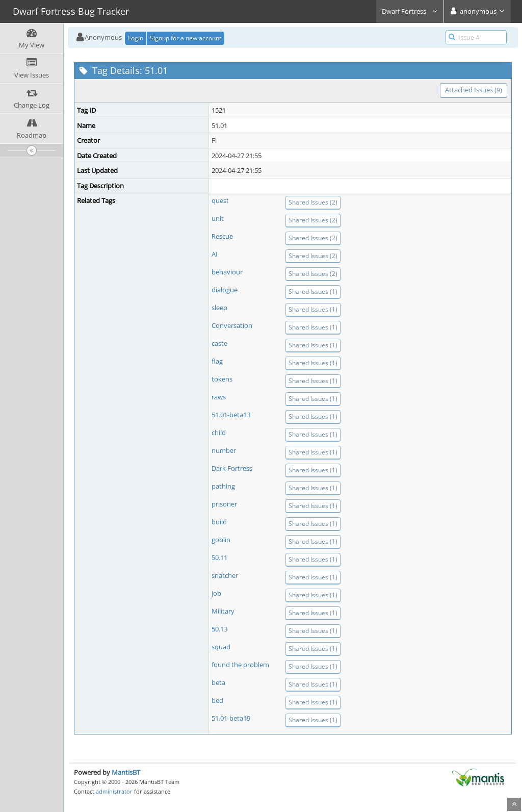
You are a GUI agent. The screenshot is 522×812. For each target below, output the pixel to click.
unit (218, 218)
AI (215, 254)
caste (219, 343)
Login (136, 38)
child (219, 433)
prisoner (224, 504)
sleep (219, 308)
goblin (221, 540)
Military (223, 611)
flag (217, 361)
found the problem (240, 665)
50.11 (219, 557)
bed (217, 700)
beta (218, 682)
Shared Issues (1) (313, 291)
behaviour (227, 272)
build (219, 522)
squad (221, 647)
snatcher (225, 575)
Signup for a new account (186, 38)
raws (219, 397)
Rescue (222, 236)
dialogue (225, 290)
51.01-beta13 (231, 415)
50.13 (219, 629)
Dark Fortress (232, 468)
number (224, 450)
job (216, 593)
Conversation (232, 325)
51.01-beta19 (231, 718)
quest (220, 200)
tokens (222, 379)
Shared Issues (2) (313, 202)
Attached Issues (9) (474, 90)
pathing (223, 486)
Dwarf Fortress (410, 11)
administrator (114, 791)
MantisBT (126, 772)
